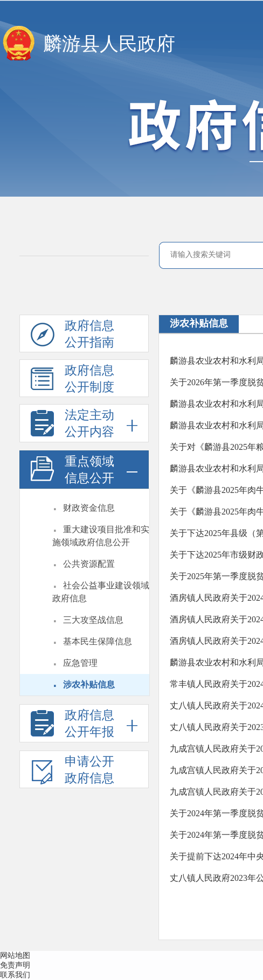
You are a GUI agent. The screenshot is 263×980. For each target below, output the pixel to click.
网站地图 (15, 955)
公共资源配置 (89, 564)
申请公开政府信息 (72, 772)
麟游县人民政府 (109, 44)
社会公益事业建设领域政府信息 (101, 592)
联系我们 (15, 975)
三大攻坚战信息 (93, 620)
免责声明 (15, 965)
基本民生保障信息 (98, 641)
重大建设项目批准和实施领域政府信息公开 (101, 536)
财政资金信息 (89, 508)
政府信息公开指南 (72, 336)
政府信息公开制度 (72, 380)
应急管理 (80, 663)
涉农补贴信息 (89, 684)
